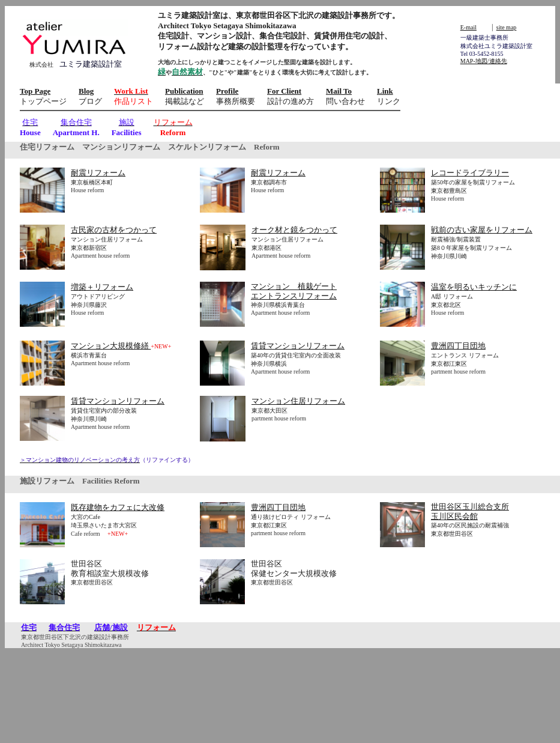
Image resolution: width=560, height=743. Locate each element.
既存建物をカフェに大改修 (118, 507)
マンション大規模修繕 (111, 346)
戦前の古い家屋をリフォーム (482, 230)
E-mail (468, 27)
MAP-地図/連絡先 (484, 61)
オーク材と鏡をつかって (294, 230)
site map (507, 27)
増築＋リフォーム (102, 287)
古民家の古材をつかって (114, 230)
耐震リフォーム (98, 173)
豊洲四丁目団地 (458, 346)
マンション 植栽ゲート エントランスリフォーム (294, 291)
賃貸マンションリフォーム (298, 346)
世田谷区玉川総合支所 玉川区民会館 (470, 511)
